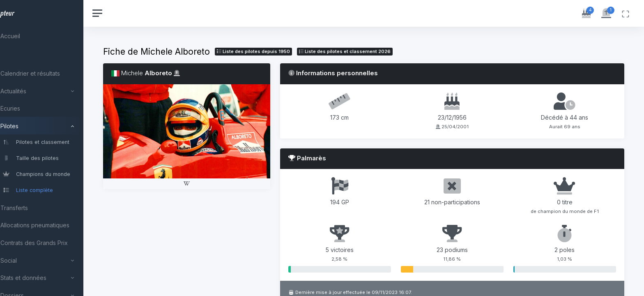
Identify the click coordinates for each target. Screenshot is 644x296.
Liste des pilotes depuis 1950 (278, 51)
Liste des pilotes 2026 (370, 51)
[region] (54, 148)
